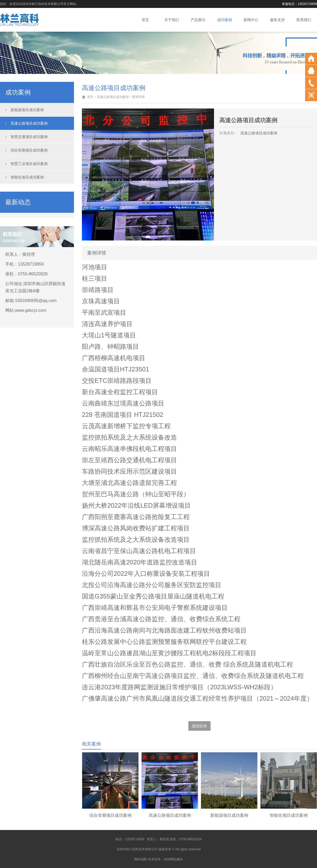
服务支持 (277, 20)
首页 (145, 20)
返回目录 (199, 726)
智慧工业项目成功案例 (29, 164)
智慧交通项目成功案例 (29, 137)
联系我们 (304, 20)
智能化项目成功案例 (27, 177)
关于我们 (172, 20)
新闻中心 (251, 20)
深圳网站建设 (173, 859)
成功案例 (225, 20)
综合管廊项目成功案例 (29, 150)
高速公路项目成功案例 (29, 123)
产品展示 (198, 20)
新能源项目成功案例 (27, 110)
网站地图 (141, 859)
